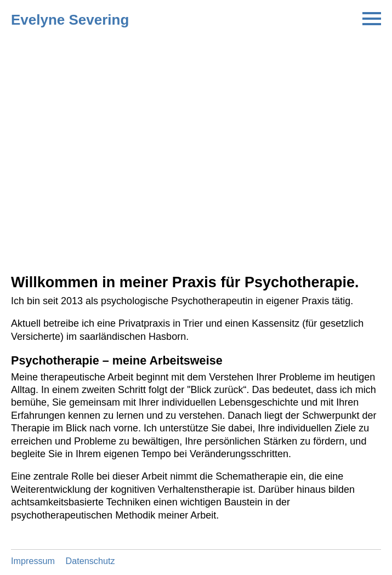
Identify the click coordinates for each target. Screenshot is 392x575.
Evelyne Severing (70, 20)
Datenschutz (90, 561)
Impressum (33, 561)
